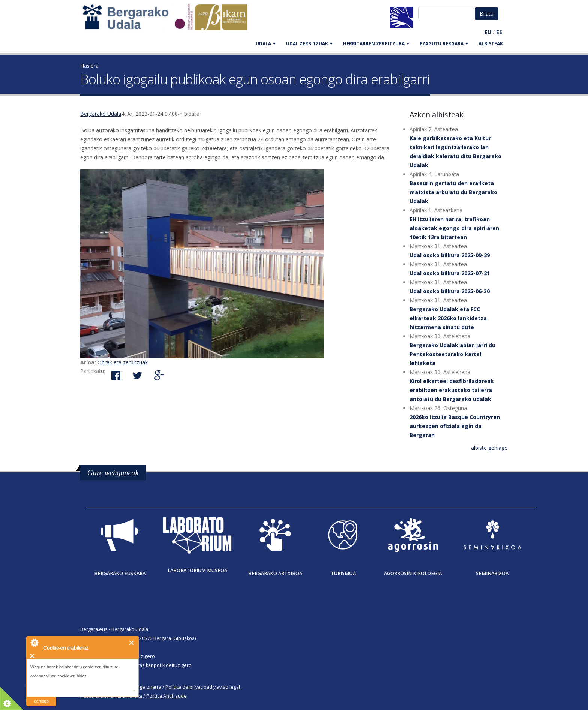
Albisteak (491, 44)
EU (488, 32)
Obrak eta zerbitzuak (123, 362)
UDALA (266, 44)
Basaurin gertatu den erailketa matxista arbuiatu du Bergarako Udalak (453, 192)
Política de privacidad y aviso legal (203, 687)
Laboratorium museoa (197, 570)
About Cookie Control (34, 643)
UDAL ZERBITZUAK (309, 44)
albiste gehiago (489, 448)
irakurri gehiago (41, 696)
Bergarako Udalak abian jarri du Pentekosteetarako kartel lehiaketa (452, 354)
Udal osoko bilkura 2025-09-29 (450, 255)
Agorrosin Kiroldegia (413, 573)
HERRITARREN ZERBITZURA (376, 44)
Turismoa (343, 573)
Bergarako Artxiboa (275, 573)
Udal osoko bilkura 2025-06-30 (450, 291)
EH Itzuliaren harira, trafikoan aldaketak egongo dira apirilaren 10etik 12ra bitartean (454, 228)
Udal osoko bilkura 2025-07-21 (450, 273)
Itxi (132, 643)
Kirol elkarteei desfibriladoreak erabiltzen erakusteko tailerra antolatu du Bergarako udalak (452, 390)
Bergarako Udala (101, 114)
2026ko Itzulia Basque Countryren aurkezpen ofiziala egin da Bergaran (455, 426)
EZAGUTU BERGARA (444, 44)
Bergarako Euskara (120, 573)
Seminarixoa (492, 573)
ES (499, 32)
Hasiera (89, 66)
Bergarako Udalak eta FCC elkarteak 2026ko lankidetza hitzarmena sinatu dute (448, 318)
